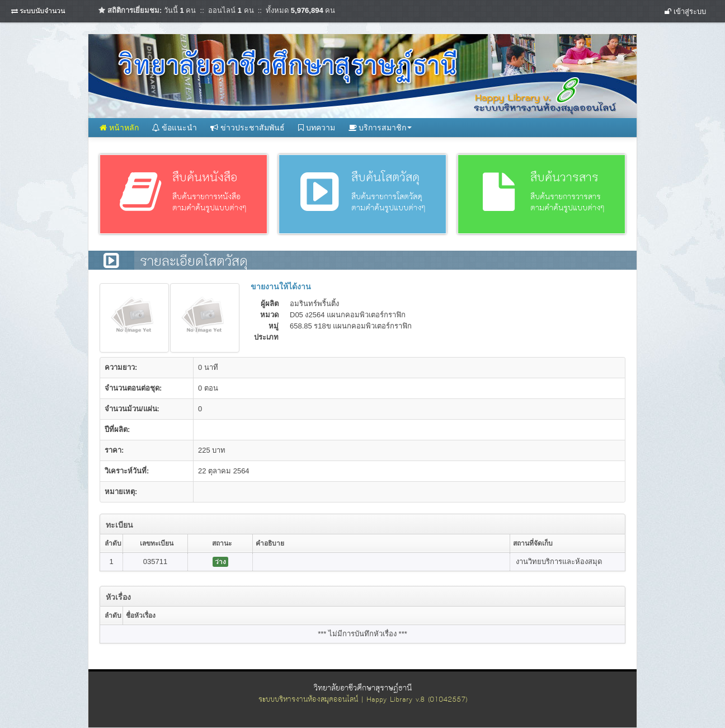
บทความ (317, 128)
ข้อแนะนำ (175, 128)
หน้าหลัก (119, 128)
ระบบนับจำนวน (42, 11)
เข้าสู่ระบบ (685, 11)
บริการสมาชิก (380, 128)
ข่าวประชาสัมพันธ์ (248, 128)
